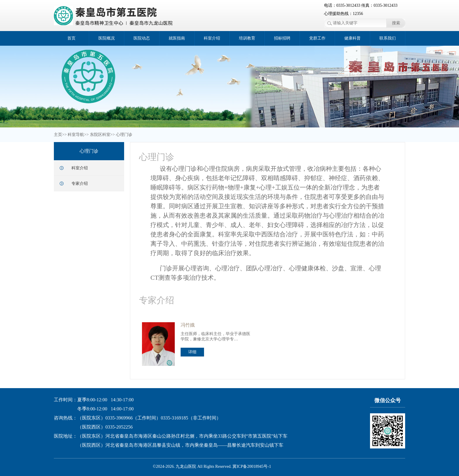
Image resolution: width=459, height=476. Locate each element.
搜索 (396, 23)
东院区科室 (100, 135)
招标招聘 (282, 38)
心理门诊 (124, 135)
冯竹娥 (188, 325)
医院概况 (107, 38)
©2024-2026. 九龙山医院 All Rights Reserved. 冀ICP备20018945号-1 (212, 466)
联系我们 (388, 38)
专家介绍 (80, 184)
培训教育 (247, 38)
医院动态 (142, 38)
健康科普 (352, 38)
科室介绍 (212, 38)
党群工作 (317, 38)
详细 (192, 352)
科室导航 (76, 135)
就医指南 (177, 38)
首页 (71, 38)
